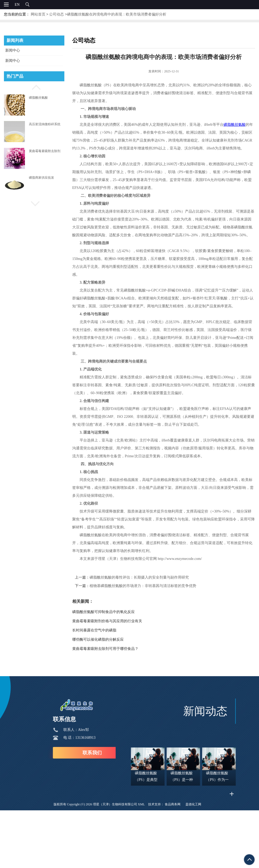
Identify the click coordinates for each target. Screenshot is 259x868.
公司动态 (56, 14)
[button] (34, 87)
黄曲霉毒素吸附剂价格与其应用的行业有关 (113, 621)
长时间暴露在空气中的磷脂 (100, 630)
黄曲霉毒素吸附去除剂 (45, 151)
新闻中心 (13, 50)
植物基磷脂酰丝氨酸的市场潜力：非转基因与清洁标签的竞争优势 (149, 586)
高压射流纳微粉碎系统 (45, 124)
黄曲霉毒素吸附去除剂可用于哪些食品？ (111, 649)
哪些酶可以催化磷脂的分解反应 (104, 639)
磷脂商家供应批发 (42, 178)
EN (17, 5)
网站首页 (38, 14)
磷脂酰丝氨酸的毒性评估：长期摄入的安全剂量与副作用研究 (145, 577)
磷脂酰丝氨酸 (38, 98)
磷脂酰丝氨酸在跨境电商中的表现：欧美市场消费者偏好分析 (117, 14)
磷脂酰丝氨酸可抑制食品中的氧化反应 (109, 612)
